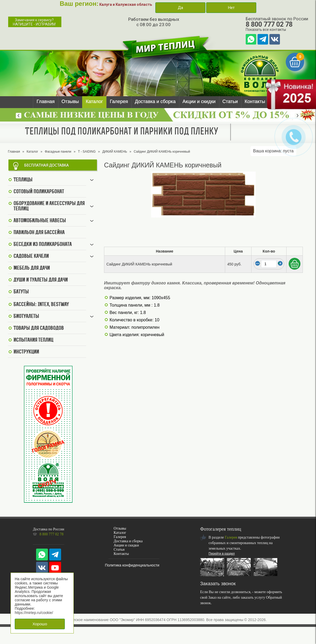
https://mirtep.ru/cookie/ (34, 613)
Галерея (119, 101)
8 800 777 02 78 (269, 24)
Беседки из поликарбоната (43, 245)
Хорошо (40, 624)
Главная (46, 101)
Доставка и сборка (155, 101)
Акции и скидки (199, 101)
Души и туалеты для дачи (41, 280)
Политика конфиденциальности (132, 565)
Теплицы (23, 180)
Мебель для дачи (32, 268)
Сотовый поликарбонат (39, 192)
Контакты (255, 101)
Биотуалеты (26, 317)
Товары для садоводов (39, 328)
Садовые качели (31, 256)
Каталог (94, 101)
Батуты (21, 292)
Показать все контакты (266, 30)
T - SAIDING (87, 152)
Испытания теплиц (33, 340)
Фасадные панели (58, 152)
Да (180, 8)
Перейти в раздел (222, 554)
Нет (231, 8)
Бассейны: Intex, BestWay (41, 305)
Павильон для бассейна (39, 233)
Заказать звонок (218, 584)
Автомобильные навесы (40, 221)
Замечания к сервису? (34, 22)
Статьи (230, 101)
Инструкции (26, 352)
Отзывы (70, 101)
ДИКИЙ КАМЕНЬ (115, 152)
